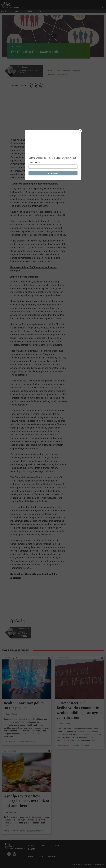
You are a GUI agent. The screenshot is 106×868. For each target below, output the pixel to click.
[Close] (80, 131)
